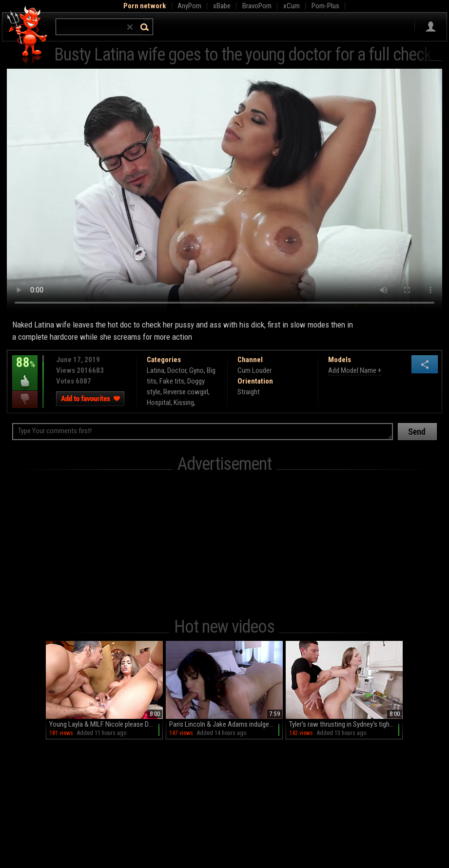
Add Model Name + (355, 370)
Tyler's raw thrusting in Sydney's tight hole (346, 724)
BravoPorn (257, 6)
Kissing (184, 403)
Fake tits (172, 381)
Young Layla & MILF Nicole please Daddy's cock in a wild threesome (106, 724)
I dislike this (25, 399)
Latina (156, 370)
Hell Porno (28, 36)
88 (25, 369)
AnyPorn (189, 6)
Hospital (159, 403)
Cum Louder (254, 370)
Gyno (196, 370)
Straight (249, 392)
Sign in (431, 27)
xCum (292, 6)
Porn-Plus (325, 6)
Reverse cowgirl (186, 392)
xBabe (222, 6)
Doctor (177, 370)
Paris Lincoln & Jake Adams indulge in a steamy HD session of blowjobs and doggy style (226, 724)
